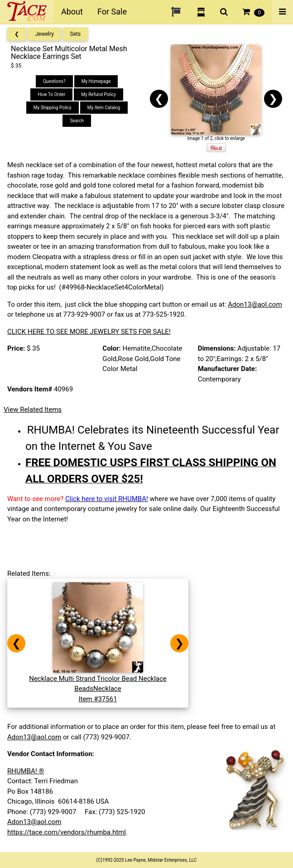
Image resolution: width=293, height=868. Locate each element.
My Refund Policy (98, 94)
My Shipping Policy (53, 108)
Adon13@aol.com (255, 304)
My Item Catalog (104, 108)
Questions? (54, 81)
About (72, 12)
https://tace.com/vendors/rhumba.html (67, 832)
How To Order (51, 94)
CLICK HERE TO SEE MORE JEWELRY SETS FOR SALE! (89, 332)
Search (77, 121)
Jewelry (45, 34)
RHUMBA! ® (26, 771)
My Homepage (96, 81)
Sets (76, 34)
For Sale (112, 12)
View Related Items (33, 410)
